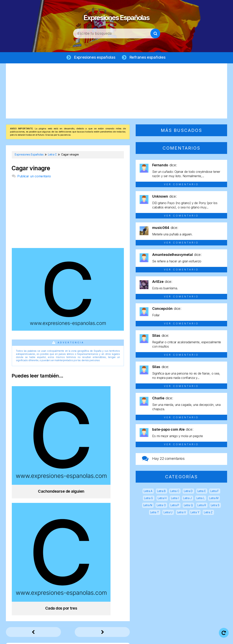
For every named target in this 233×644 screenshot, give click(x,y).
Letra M (214, 499)
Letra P (175, 506)
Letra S (215, 506)
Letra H (162, 499)
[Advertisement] (116, 92)
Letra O (161, 506)
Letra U (168, 513)
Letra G (149, 499)
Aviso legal (98, 638)
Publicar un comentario (34, 177)
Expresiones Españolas (116, 16)
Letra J (187, 499)
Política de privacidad (129, 638)
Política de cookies (166, 638)
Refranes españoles (148, 57)
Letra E (202, 492)
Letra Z (208, 513)
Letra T (155, 513)
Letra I (175, 499)
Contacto (195, 638)
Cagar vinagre (31, 169)
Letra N (148, 506)
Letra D (188, 492)
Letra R (202, 506)
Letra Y (195, 513)
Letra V (182, 513)
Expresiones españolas (94, 57)
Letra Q (188, 506)
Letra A (148, 492)
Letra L (201, 499)
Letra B (161, 492)
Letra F (215, 492)
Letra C (175, 492)
